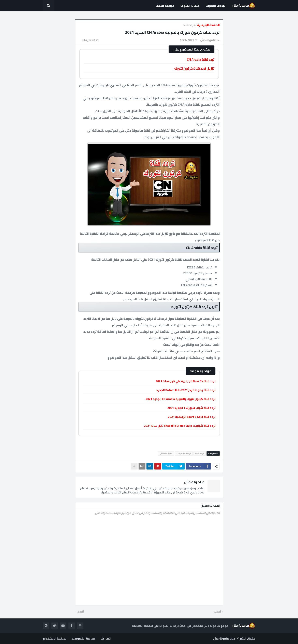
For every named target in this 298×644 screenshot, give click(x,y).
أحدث (217, 612)
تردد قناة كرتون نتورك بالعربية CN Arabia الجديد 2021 (181, 399)
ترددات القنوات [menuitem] (215, 6)
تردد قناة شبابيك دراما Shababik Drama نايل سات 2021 (180, 426)
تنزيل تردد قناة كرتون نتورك (194, 68)
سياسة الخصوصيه (83, 639)
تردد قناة (189, 25)
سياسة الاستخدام (55, 639)
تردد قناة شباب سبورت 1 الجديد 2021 (191, 408)
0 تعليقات (88, 40)
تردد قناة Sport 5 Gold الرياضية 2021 (192, 417)
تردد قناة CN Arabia (201, 59)
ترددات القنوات (184, 453)
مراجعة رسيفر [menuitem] (165, 6)
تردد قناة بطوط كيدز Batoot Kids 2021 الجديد (186, 390)
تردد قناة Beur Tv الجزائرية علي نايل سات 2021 (186, 381)
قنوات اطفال (166, 453)
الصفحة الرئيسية (208, 25)
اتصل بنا (106, 639)
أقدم (81, 612)
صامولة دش (194, 482)
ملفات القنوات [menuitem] (190, 6)
